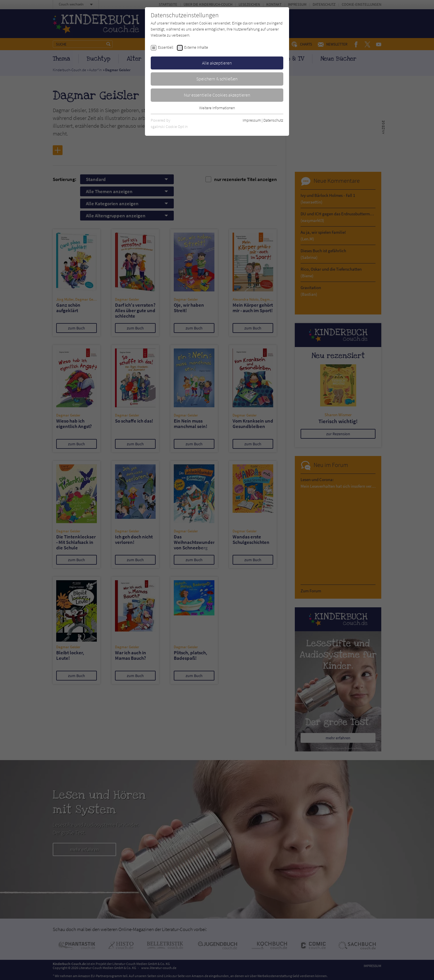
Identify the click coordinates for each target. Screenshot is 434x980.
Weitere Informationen (217, 108)
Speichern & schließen (217, 79)
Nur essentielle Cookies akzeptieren (217, 95)
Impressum (252, 120)
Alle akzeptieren (217, 63)
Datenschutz (273, 120)
